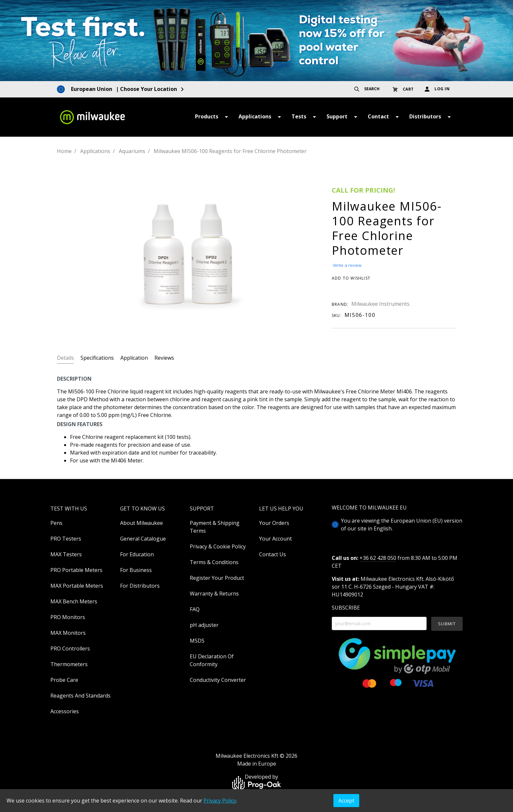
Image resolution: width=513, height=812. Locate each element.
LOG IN (437, 89)
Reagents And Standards (80, 696)
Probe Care (64, 680)
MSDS (197, 641)
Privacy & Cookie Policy (218, 546)
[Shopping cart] (405, 89)
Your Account (275, 539)
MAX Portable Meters (77, 586)
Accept (346, 801)
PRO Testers (66, 539)
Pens (56, 523)
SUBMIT (447, 624)
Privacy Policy (220, 801)
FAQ (195, 609)
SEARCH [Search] (367, 89)
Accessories (65, 711)
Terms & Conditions (214, 562)
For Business (136, 570)
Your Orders (274, 523)
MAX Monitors (68, 633)
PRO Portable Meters (76, 570)
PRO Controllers (70, 648)
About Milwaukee (142, 523)
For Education (137, 554)
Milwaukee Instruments (380, 304)
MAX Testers (66, 554)
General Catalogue (143, 539)
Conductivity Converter (218, 680)
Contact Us (273, 554)
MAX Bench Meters (74, 601)
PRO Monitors (68, 617)
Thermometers (69, 664)
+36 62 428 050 (378, 558)
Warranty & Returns (214, 594)
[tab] (65, 357)
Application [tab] (134, 358)
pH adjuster (204, 625)
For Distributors (140, 586)
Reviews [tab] (164, 358)
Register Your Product (217, 578)
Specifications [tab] (97, 358)
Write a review (347, 265)
